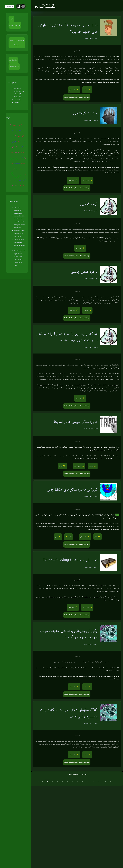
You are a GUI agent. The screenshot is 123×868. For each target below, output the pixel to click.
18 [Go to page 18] (105, 782)
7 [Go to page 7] (72, 782)
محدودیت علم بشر (15, 130)
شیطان (25, 125)
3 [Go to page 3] (52, 782)
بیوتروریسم (24, 147)
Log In (11, 19)
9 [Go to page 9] (82, 782)
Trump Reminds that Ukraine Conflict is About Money (20, 234)
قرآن (14, 158)
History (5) (17, 100)
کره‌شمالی (16, 163)
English (11, 6)
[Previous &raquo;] (39, 782)
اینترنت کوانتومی (85, 113)
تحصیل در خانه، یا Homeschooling (70, 560)
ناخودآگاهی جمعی (84, 272)
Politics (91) (17, 97)
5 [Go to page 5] (62, 782)
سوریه (21, 163)
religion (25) (18, 94)
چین (22, 136)
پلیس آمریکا (15, 180)
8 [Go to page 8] (77, 782)
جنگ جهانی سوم (23, 141)
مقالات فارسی (13, 60)
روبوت (20, 147)
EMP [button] (70, 537)
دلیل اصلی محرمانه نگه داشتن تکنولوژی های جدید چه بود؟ (68, 28)
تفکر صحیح (23, 174)
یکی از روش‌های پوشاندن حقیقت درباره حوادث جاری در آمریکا (69, 634)
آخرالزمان (26, 152)
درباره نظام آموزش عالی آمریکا (76, 422)
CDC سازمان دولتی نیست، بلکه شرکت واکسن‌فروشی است (69, 713)
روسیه (19, 152)
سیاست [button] (86, 90)
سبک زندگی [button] (86, 180)
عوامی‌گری (13, 147)
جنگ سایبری (26, 130)
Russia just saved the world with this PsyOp (20, 225)
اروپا (15, 174)
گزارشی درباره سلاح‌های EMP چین (72, 489)
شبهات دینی (18, 125)
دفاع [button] (96, 537)
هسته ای (22, 180)
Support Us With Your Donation (18, 43)
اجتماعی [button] (86, 310)
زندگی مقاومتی (13, 141)
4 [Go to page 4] (57, 782)
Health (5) (17, 103)
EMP (18, 174)
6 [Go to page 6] (67, 782)
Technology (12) (19, 91)
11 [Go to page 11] (93, 782)
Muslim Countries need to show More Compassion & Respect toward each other (20, 213)
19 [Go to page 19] (111, 782)
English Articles (14, 66)
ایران (11, 158)
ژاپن (26, 169)
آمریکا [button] (61, 466)
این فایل (117, 515)
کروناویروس (16, 136)
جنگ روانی (25, 158)
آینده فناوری (89, 204)
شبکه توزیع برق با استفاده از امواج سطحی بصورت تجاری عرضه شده (67, 337)
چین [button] (56, 537)
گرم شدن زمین (19, 158)
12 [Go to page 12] (98, 782)
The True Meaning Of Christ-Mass (20, 203)
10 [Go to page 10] (88, 782)
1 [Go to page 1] (42, 782)
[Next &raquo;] (115, 782)
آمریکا (17, 169)
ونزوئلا (12, 125)
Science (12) (18, 88)
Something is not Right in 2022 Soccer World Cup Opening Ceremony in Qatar (20, 244)
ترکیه (17, 147)
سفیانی (12, 174)
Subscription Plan (15, 25)
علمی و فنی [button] (72, 90)
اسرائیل (12, 152)
